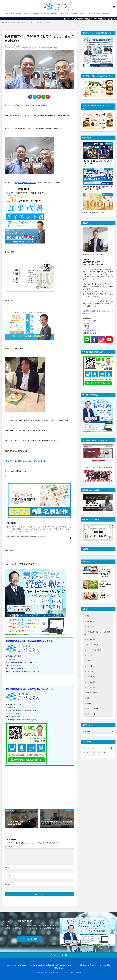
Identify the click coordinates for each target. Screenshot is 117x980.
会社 (88, 616)
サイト (7, 884)
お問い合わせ (106, 13)
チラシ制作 (90, 666)
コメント (8, 847)
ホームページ (87, 752)
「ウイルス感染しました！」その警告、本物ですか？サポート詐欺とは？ (106, 573)
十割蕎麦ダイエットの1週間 (106, 596)
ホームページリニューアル (99, 752)
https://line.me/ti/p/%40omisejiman (25, 671)
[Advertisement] (22, 786)
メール (8, 876)
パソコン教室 (91, 682)
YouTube (90, 671)
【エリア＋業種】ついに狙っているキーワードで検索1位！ (98, 162)
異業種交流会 (91, 687)
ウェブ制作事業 (16, 13)
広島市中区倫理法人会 (94, 693)
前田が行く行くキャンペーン (60, 13)
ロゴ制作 (90, 655)
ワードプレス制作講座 (31, 13)
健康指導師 (25, 48)
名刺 (30, 48)
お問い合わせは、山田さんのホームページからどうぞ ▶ (25, 461)
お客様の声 (44, 13)
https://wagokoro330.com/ (25, 183)
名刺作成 (44, 48)
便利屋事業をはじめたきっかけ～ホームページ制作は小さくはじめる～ (98, 188)
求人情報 (97, 13)
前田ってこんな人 (108, 195)
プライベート (91, 714)
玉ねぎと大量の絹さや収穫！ (106, 585)
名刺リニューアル (36, 48)
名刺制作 (13, 22)
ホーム (7, 13)
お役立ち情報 (109, 169)
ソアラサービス (10, 48)
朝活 (88, 698)
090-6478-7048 (16, 665)
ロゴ (99, 755)
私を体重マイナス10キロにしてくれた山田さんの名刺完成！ (35, 22)
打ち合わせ (90, 677)
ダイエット (18, 48)
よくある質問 (91, 639)
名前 (7, 867)
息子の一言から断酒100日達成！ (95, 212)
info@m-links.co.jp (18, 668)
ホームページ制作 (92, 645)
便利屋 (89, 703)
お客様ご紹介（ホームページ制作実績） (97, 633)
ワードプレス (87, 755)
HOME (5, 22)
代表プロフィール (86, 13)
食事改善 (55, 48)
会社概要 (74, 13)
